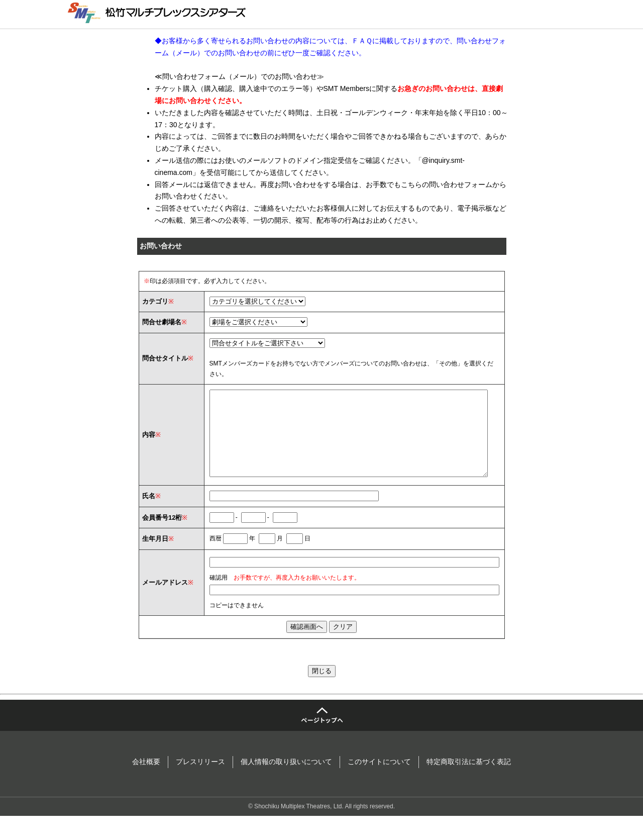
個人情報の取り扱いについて (286, 780)
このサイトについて (379, 780)
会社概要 (146, 780)
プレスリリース (200, 780)
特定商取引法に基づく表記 (469, 780)
